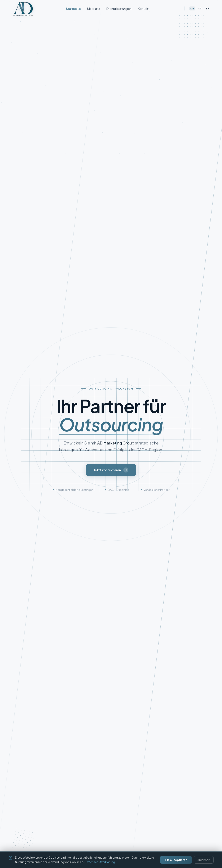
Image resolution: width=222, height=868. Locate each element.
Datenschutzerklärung (100, 862)
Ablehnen (204, 860)
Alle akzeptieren (176, 860)
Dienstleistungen (119, 8)
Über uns (94, 8)
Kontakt (144, 8)
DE (192, 8)
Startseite (73, 8)
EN (208, 8)
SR (200, 8)
